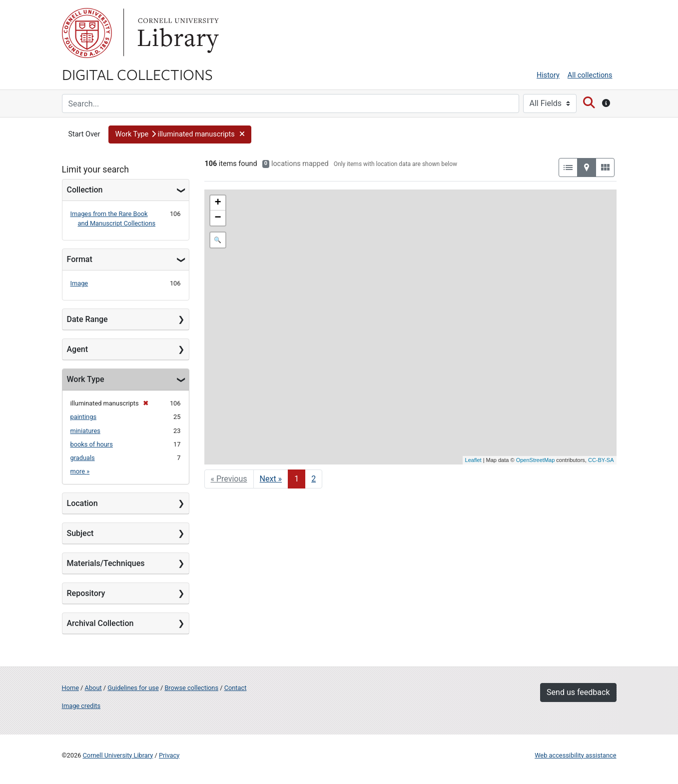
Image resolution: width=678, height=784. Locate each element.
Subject (80, 533)
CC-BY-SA (601, 460)
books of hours (92, 444)
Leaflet (473, 460)
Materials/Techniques (106, 563)
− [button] (218, 218)
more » (80, 471)
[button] (180, 134)
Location (82, 503)
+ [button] (218, 203)
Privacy (169, 755)
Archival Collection (100, 623)
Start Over (84, 134)
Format (80, 259)
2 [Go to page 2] (314, 479)
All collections (590, 75)
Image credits (81, 706)
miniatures (85, 431)
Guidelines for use (133, 688)
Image (79, 283)
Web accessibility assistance (575, 755)
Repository (86, 593)
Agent (77, 349)
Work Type (86, 379)
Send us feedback (578, 692)
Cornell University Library (118, 755)
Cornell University (87, 33)
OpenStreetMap (536, 460)
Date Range (87, 319)
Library (177, 33)
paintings (83, 417)
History (548, 75)
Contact (236, 688)
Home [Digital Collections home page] (70, 688)
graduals (83, 458)
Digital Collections (137, 74)
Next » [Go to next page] (271, 479)
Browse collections (191, 688)
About (93, 688)
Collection (85, 190)
